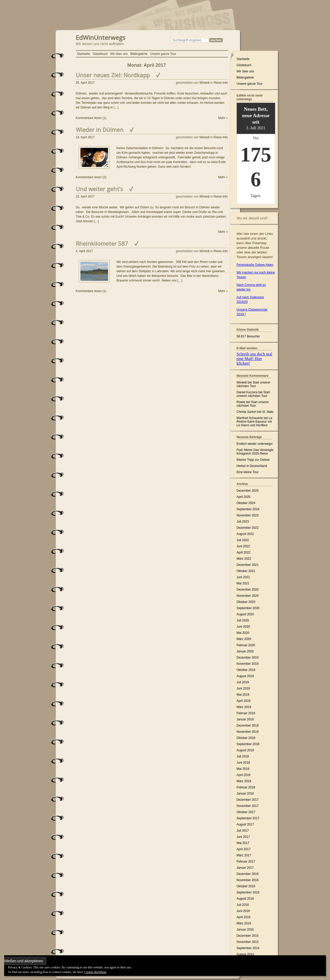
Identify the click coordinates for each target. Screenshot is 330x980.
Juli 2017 (243, 831)
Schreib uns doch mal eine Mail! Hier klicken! (254, 359)
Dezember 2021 (248, 565)
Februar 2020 (246, 645)
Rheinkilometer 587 (102, 243)
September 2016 (248, 892)
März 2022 (244, 559)
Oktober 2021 (246, 571)
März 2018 (244, 781)
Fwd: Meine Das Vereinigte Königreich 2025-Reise (255, 452)
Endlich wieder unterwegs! (255, 444)
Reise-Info (221, 83)
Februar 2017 (246, 862)
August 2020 (245, 614)
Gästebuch (100, 54)
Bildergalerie (139, 54)
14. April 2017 (85, 137)
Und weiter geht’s (99, 189)
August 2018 (245, 750)
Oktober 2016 (246, 886)
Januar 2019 (245, 719)
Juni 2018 (243, 763)
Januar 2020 (245, 651)
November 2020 (248, 596)
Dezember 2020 (248, 590)
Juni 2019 (243, 688)
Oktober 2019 (246, 670)
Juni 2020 (243, 627)
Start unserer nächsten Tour (254, 384)
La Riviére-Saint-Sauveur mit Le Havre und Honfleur (254, 422)
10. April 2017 (85, 197)
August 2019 (245, 676)
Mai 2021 (243, 583)
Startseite (84, 54)
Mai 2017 (243, 843)
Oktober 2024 (246, 503)
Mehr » (223, 118)
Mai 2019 (243, 695)
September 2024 (248, 509)
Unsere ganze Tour (163, 54)
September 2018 (248, 744)
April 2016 (244, 917)
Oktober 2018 (246, 738)
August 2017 (245, 824)
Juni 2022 (243, 546)
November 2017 (248, 806)
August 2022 (245, 534)
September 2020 (248, 608)
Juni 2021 (243, 577)
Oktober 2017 (246, 812)
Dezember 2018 (248, 726)
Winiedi (204, 83)
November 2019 (248, 664)
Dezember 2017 (248, 800)
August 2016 (245, 899)
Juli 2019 (243, 682)
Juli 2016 (243, 905)
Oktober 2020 (246, 602)
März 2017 (244, 855)
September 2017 (248, 818)
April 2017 (244, 849)
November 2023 (248, 515)
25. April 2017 (85, 83)
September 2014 (248, 948)
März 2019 (244, 707)
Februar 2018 (246, 787)
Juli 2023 (243, 522)
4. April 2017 (84, 251)
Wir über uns (119, 54)
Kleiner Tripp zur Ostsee (253, 460)
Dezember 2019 (248, 658)
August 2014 (245, 954)
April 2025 (244, 497)
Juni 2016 (243, 911)
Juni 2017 (243, 837)
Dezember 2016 (248, 874)
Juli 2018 (243, 756)
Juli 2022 (243, 540)
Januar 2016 (245, 930)
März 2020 (244, 639)
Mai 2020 (243, 633)
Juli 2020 (243, 620)
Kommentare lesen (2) (91, 177)
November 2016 (248, 880)
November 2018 (248, 732)
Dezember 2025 (248, 491)
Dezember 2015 (248, 936)
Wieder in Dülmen (100, 130)
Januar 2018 (245, 794)
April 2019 (244, 701)
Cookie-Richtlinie (95, 972)
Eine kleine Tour (248, 472)
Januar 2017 (245, 868)
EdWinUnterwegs (101, 37)
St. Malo (268, 412)
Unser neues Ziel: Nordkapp (113, 75)
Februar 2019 (246, 713)
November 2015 (248, 942)
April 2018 (244, 775)
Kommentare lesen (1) (91, 118)
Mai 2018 (243, 769)
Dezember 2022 (248, 528)
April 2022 (244, 552)
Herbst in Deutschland (252, 466)
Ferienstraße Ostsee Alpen (255, 265)
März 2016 (244, 923)
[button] (94, 157)
